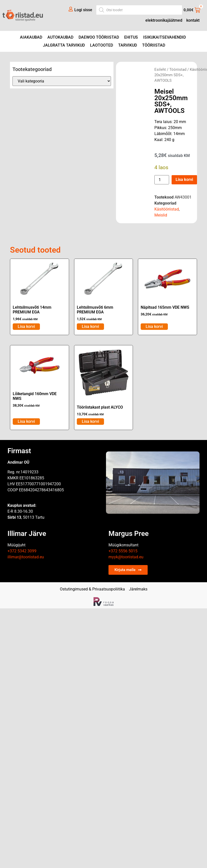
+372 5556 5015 (123, 551)
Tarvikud (128, 45)
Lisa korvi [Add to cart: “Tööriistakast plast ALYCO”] (90, 421)
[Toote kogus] (162, 180)
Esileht (160, 70)
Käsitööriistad (167, 209)
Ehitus (131, 37)
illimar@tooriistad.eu (26, 557)
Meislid (161, 215)
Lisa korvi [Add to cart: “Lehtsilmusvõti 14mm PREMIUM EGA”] (26, 326)
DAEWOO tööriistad (99, 37)
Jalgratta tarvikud (64, 45)
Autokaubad (60, 37)
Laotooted (102, 45)
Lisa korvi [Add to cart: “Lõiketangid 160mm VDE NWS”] (26, 421)
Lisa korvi (184, 180)
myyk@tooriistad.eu (126, 557)
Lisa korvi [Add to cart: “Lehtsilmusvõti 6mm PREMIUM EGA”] (90, 326)
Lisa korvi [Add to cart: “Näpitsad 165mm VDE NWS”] (154, 326)
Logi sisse (83, 10)
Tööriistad (154, 45)
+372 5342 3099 (22, 551)
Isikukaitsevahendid (164, 37)
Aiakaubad (31, 37)
